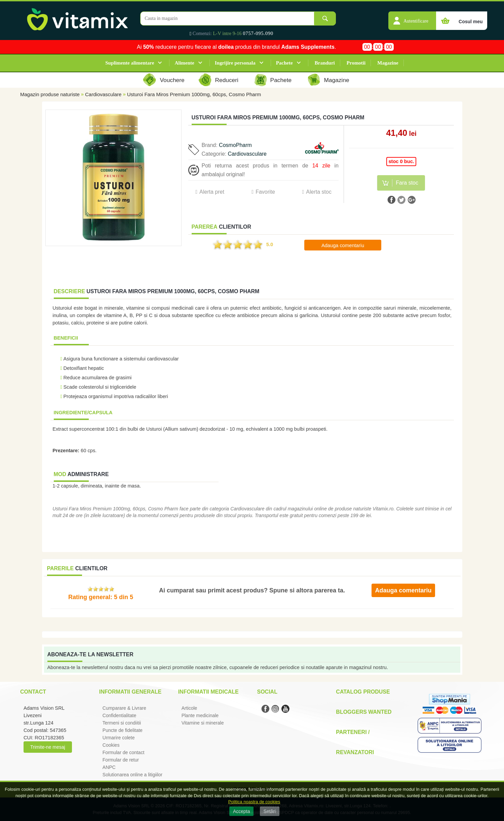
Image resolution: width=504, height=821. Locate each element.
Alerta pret (212, 192)
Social (267, 692)
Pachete (284, 63)
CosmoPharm (235, 145)
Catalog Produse (363, 692)
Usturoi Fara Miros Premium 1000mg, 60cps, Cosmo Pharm (194, 94)
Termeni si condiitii (122, 723)
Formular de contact (124, 752)
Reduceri (227, 80)
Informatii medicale (208, 692)
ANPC (109, 767)
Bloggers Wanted (364, 712)
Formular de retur (121, 760)
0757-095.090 (258, 33)
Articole (189, 708)
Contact (33, 692)
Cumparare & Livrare (124, 708)
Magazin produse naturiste (50, 94)
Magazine (388, 63)
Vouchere (172, 80)
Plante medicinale (200, 715)
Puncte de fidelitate (123, 730)
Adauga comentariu (343, 245)
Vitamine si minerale (203, 723)
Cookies (111, 745)
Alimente (184, 63)
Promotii (356, 63)
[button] (412, 17)
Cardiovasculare (103, 94)
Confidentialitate (119, 715)
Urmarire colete (119, 738)
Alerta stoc (319, 192)
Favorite (265, 192)
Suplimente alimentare (130, 63)
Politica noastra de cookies (254, 802)
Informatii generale (130, 692)
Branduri (325, 63)
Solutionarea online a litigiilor (132, 775)
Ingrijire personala (235, 63)
